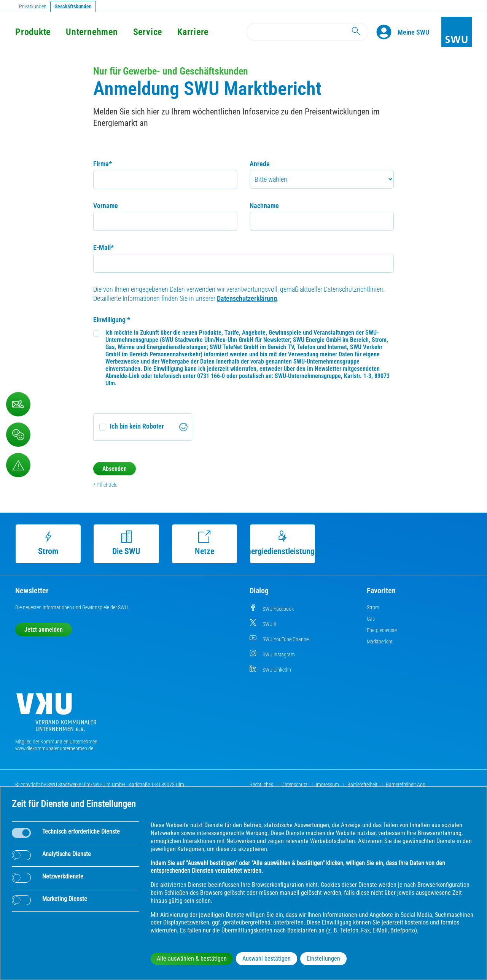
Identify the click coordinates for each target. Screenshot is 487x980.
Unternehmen (92, 32)
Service (148, 32)
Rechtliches (262, 785)
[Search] (307, 32)
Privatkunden (33, 6)
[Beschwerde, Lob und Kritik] (18, 435)
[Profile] (387, 32)
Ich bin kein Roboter (137, 426)
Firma (103, 164)
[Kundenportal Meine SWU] (413, 32)
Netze (205, 543)
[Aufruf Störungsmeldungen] (18, 465)
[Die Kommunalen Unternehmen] (56, 715)
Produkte (33, 32)
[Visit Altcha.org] (183, 427)
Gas (371, 619)
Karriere (193, 32)
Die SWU (126, 543)
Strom (48, 543)
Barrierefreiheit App (406, 785)
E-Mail (103, 247)
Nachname (264, 206)
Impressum (328, 785)
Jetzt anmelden (44, 630)
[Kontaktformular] (18, 404)
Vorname (106, 206)
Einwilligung (112, 320)
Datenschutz (295, 785)
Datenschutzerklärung (247, 298)
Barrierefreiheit (363, 785)
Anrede (260, 164)
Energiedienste (382, 630)
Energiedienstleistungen (283, 543)
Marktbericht (380, 642)
